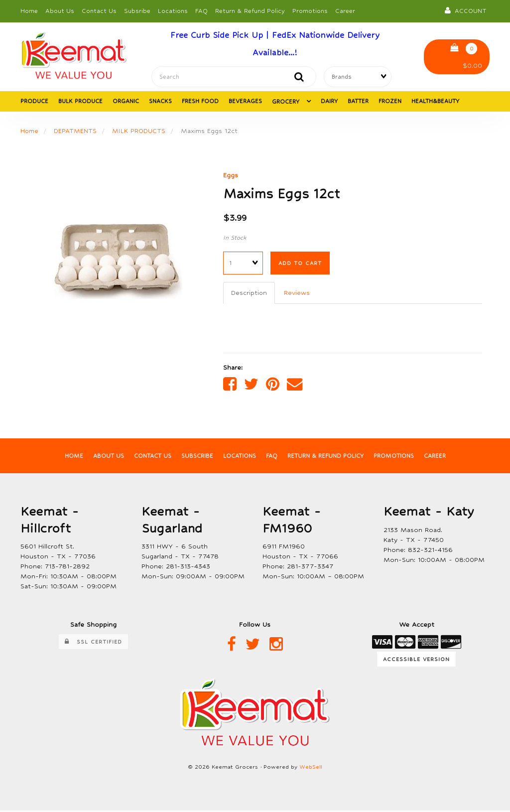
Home (29, 11)
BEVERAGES (245, 102)
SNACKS (160, 102)
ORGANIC (126, 102)
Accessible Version (416, 661)
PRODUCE (34, 102)
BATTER (358, 102)
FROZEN (390, 102)
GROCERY (287, 103)
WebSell (311, 769)
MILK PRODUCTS (140, 132)
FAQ (201, 11)
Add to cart (300, 264)
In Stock (235, 239)
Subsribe (137, 11)
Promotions (310, 11)
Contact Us (99, 11)
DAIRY (329, 102)
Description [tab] (249, 294)
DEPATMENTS (76, 132)
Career (345, 11)
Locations (173, 11)
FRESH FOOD (200, 102)
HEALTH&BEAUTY (435, 102)
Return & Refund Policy (250, 11)
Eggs (231, 176)
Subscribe (196, 458)
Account (466, 10)
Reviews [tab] (297, 294)
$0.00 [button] (466, 57)
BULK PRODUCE (80, 102)
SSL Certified (93, 644)
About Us (60, 11)
